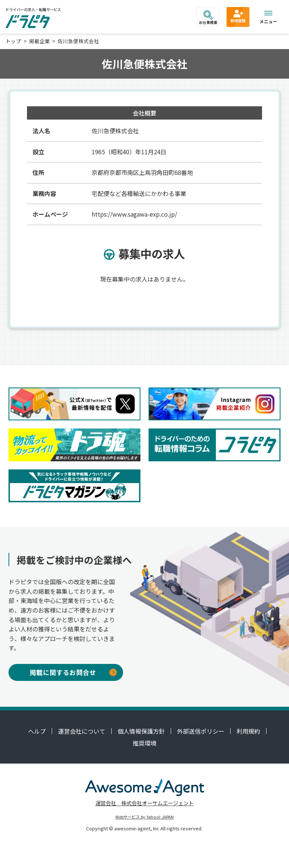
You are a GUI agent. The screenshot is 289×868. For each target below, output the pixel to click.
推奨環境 (144, 743)
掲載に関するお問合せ (73, 672)
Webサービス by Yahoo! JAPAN (144, 817)
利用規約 (248, 731)
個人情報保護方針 (141, 731)
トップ (13, 41)
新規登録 (238, 16)
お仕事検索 (208, 18)
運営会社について (82, 731)
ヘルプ (37, 731)
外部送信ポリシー (201, 731)
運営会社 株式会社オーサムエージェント (144, 803)
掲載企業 (40, 41)
